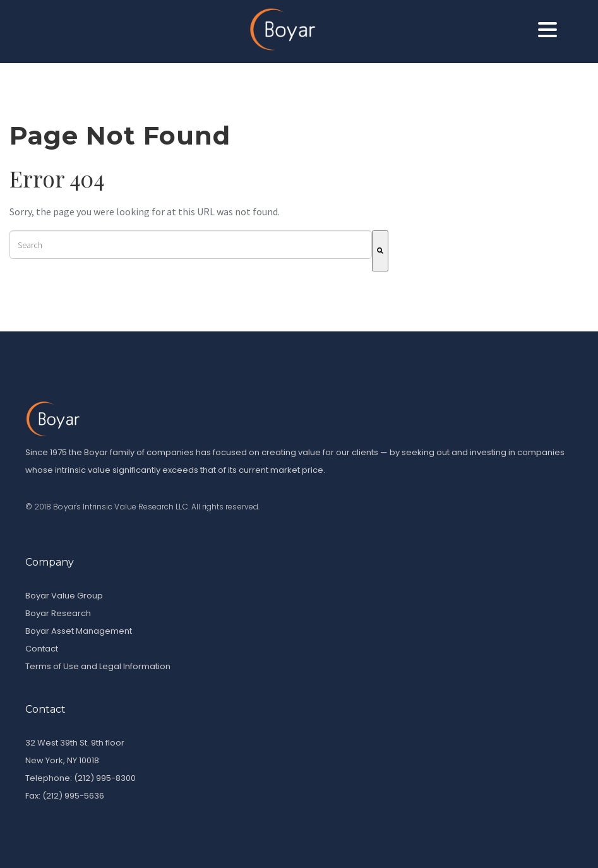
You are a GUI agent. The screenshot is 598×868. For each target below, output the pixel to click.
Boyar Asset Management (79, 631)
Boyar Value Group (64, 596)
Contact (42, 649)
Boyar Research (58, 613)
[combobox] (191, 245)
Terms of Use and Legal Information (98, 666)
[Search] (380, 251)
